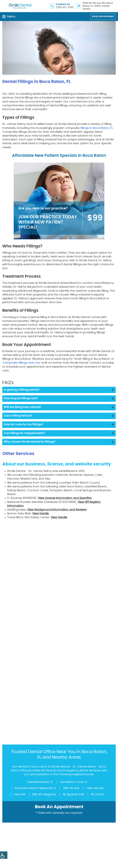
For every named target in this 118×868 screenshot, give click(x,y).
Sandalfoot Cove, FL (74, 630)
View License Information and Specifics (65, 498)
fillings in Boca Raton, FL (97, 128)
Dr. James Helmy (51, 552)
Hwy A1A (20, 642)
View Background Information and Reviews (57, 510)
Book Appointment (103, 17)
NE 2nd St (97, 642)
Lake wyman (95, 636)
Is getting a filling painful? (22, 390)
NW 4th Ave (71, 636)
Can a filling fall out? (18, 416)
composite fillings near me (21, 363)
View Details (40, 514)
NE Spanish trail (73, 642)
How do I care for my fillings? (24, 424)
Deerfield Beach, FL (40, 630)
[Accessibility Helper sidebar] (4, 855)
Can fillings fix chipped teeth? (24, 433)
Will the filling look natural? (23, 407)
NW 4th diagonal (44, 642)
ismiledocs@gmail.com (30, 788)
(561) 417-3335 (65, 7)
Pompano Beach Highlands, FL (35, 636)
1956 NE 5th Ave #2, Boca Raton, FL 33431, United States (98, 6)
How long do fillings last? (21, 398)
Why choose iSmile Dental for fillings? (30, 442)
